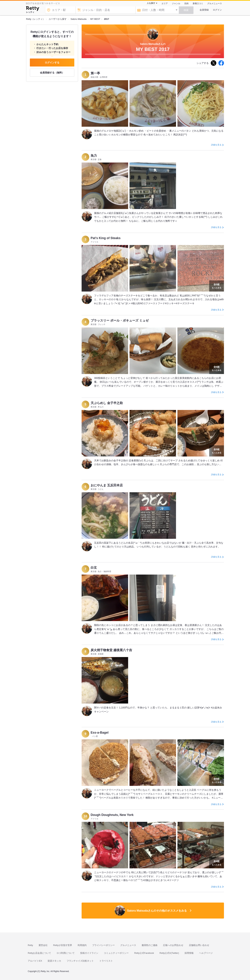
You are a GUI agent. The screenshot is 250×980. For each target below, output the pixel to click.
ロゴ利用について (66, 953)
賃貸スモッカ (54, 961)
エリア (165, 3)
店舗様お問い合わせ (199, 945)
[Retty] (33, 9)
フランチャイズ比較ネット (80, 961)
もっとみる (217, 286)
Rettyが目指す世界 (62, 945)
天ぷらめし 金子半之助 (107, 403)
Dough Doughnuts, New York (112, 815)
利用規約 (82, 945)
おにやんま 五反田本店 (107, 485)
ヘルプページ (206, 953)
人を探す (151, 3)
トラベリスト (106, 961)
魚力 (94, 156)
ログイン (217, 10)
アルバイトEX (35, 961)
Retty (30, 945)
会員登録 (204, 10)
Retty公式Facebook (144, 953)
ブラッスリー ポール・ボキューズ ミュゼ (120, 321)
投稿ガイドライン (89, 953)
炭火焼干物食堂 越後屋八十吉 (111, 650)
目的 (186, 3)
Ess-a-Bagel (100, 733)
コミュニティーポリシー (116, 953)
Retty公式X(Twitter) (169, 953)
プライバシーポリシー (103, 945)
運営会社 (43, 945)
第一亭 (95, 73)
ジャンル (176, 3)
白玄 (94, 568)
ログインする (52, 63)
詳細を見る (216, 145)
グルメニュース (215, 3)
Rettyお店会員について (39, 953)
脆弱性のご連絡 (150, 945)
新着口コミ (198, 3)
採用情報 (189, 953)
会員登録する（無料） (52, 73)
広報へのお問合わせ (173, 945)
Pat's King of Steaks (106, 238)
